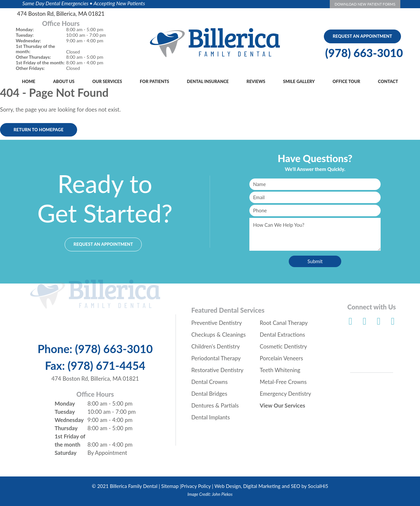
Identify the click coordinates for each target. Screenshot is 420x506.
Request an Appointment (103, 244)
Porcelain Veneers (282, 358)
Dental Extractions (283, 335)
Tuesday (65, 412)
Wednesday (69, 420)
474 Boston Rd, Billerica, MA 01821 (61, 14)
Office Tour (346, 81)
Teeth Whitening (280, 370)
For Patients (154, 81)
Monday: (25, 30)
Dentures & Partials (215, 405)
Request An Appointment (362, 36)
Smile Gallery (299, 81)
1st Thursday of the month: (35, 49)
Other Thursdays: (33, 57)
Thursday (66, 428)
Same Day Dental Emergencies (55, 3)
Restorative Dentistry (217, 370)
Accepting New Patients (119, 3)
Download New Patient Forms (365, 4)
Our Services (107, 81)
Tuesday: (25, 35)
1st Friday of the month (70, 440)
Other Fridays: (30, 68)
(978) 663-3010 (364, 53)
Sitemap (170, 486)
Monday (65, 403)
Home (29, 81)
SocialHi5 (318, 486)
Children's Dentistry (216, 346)
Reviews (256, 81)
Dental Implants (211, 417)
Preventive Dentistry (217, 323)
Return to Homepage (38, 130)
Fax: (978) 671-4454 (95, 366)
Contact (388, 81)
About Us (64, 81)
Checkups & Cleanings (219, 335)
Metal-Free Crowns (283, 382)
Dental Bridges (209, 394)
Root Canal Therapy (284, 323)
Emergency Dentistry (286, 394)
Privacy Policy (196, 486)
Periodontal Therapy (216, 358)
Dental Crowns (210, 382)
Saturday (65, 453)
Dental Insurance (208, 81)
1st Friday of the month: (40, 63)
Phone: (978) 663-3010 (95, 349)
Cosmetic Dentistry (283, 346)
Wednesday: (28, 41)
